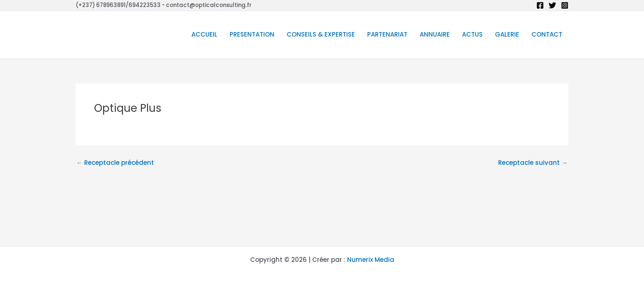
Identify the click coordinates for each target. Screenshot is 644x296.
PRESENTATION (252, 34)
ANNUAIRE (435, 34)
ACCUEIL (204, 34)
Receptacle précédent (115, 163)
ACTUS (472, 34)
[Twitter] (552, 5)
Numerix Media (371, 260)
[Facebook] (540, 5)
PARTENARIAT (387, 34)
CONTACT (547, 34)
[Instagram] (565, 5)
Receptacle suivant (533, 163)
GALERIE (507, 34)
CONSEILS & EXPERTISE (321, 34)
